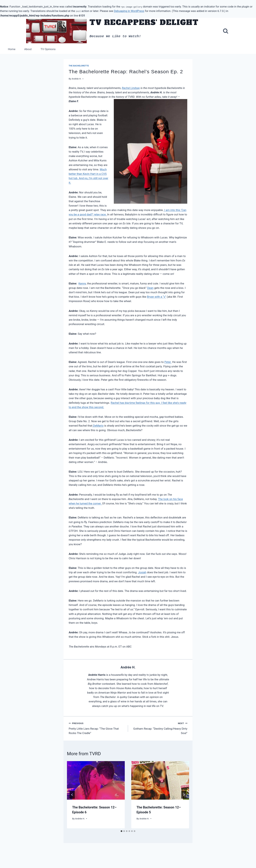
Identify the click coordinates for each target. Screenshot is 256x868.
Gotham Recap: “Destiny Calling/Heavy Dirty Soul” (159, 728)
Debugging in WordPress (129, 11)
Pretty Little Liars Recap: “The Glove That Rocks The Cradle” (97, 728)
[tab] (121, 831)
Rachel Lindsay (131, 88)
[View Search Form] (226, 31)
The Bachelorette (79, 66)
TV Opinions (48, 49)
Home (12, 49)
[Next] (184, 795)
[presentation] (96, 780)
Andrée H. (77, 79)
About (28, 49)
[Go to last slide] (72, 795)
